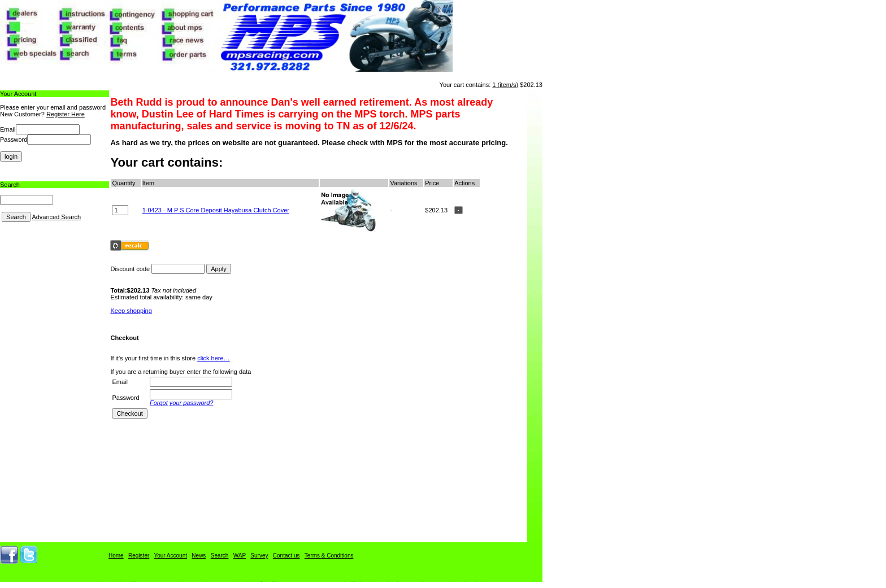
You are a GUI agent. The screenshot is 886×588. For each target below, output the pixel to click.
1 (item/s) (505, 85)
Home (116, 556)
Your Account (170, 556)
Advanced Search (56, 217)
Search (220, 556)
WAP (240, 556)
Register (139, 556)
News (199, 556)
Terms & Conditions (329, 556)
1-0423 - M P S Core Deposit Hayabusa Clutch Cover (216, 210)
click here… (213, 358)
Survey (259, 556)
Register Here (66, 114)
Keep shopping (131, 311)
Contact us (286, 556)
